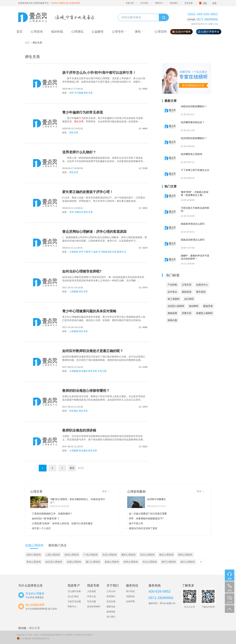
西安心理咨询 (185, 555)
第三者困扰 (174, 299)
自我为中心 (202, 285)
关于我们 (144, 3)
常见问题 (92, 601)
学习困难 (79, 93)
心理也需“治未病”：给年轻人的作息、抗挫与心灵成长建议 (61, 523)
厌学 (72, 93)
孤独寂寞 (172, 313)
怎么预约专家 (74, 591)
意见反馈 (189, 3)
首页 (27, 43)
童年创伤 (201, 292)
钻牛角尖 (172, 292)
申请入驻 (92, 596)
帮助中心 (159, 3)
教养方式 (121, 252)
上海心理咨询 (53, 555)
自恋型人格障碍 (176, 306)
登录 (215, 3)
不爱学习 (88, 252)
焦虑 (95, 252)
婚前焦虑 (187, 292)
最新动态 (111, 607)
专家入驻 (130, 3)
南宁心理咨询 (169, 562)
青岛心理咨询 (34, 562)
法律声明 (130, 601)
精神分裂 (172, 320)
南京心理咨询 (166, 555)
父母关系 (187, 285)
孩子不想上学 (135, 523)
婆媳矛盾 (208, 306)
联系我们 (174, 3)
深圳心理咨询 (72, 555)
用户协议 (130, 591)
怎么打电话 (73, 596)
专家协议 (130, 596)
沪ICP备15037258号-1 (83, 635)
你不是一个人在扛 (41, 528)
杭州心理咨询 (34, 555)
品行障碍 (189, 299)
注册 (205, 3)
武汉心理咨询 (147, 555)
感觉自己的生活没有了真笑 (142, 528)
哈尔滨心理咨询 (54, 562)
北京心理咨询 (109, 555)
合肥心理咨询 (74, 562)
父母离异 (74, 252)
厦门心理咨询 (93, 562)
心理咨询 (68, 635)
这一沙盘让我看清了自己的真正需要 (147, 514)
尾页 (72, 468)
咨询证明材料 (94, 607)
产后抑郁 (172, 285)
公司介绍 (111, 591)
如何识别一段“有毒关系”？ (45, 518)
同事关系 (187, 313)
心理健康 (74, 292)
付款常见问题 (74, 601)
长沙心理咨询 (150, 562)
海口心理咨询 (188, 562)
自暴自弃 (79, 212)
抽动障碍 (194, 306)
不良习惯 (102, 371)
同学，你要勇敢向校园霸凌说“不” (145, 518)
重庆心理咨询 (128, 555)
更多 (106, 491)
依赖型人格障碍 (204, 313)
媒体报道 (111, 612)
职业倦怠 (83, 371)
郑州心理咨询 (131, 562)
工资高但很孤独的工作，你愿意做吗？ (51, 514)
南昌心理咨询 (112, 562)
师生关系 (88, 93)
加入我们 (111, 617)
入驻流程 (92, 591)
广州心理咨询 (91, 555)
